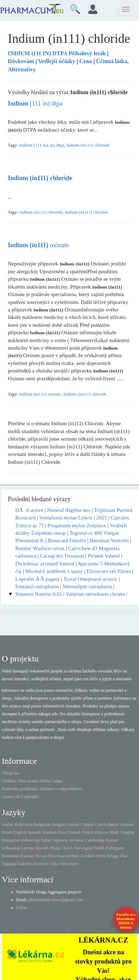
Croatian (127, 832)
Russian (27, 856)
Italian (46, 840)
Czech (101, 824)
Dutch (67, 848)
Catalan (73, 824)
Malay (56, 848)
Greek (7, 832)
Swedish (87, 856)
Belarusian (24, 824)
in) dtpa (57, 145)
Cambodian (95, 840)
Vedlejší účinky (57, 61)
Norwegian (83, 848)
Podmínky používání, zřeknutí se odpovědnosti (42, 789)
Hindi (114, 832)
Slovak (41, 856)
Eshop (21, 908)
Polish (99, 848)
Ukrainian (39, 864)
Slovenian (57, 856)
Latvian (28, 848)
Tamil (101, 856)
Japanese (60, 840)
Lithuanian (11, 848)
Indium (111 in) (34, 145)
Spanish (34, 832)
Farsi (62, 832)
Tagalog (9, 864)
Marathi (42, 848)
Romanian (11, 856)
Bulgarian (42, 824)
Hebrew (101, 832)
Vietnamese (69, 864)
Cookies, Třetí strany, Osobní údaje (32, 781)
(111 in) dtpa (35, 103)
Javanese (77, 840)
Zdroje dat (11, 773)
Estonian (50, 832)
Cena (86, 61)
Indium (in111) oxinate (40, 394)
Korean (112, 840)
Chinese (87, 824)
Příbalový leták (58, 53)
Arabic (8, 824)
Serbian (73, 856)
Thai (123, 856)
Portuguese (115, 848)
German (127, 824)
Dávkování (21, 61)
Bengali (58, 824)
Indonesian (30, 840)
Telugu (112, 856)
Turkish (23, 864)
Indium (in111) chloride (88, 145)
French (87, 832)
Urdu (53, 864)
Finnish (74, 832)
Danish (113, 824)
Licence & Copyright (20, 797)
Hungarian (11, 840)
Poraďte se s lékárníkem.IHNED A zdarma (126, 921)
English (20, 832)
